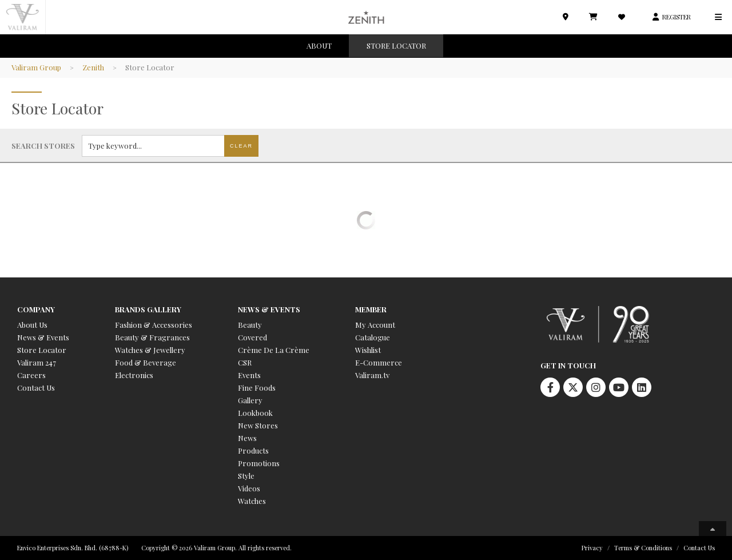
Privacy (592, 548)
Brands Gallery (148, 309)
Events (249, 375)
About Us (32, 325)
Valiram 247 (37, 362)
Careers (31, 375)
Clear (241, 146)
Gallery (250, 400)
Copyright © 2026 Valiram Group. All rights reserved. (216, 548)
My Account (375, 325)
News (247, 438)
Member (371, 309)
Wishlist (368, 350)
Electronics (134, 375)
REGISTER (677, 17)
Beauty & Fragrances (152, 337)
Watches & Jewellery (150, 350)
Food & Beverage (146, 362)
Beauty (250, 325)
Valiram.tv (372, 375)
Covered (252, 337)
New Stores (258, 425)
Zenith (93, 67)
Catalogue (373, 337)
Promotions (259, 463)
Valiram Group (36, 67)
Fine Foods (257, 388)
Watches (252, 501)
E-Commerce (379, 362)
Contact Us (36, 388)
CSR (245, 362)
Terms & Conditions (643, 548)
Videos (249, 488)
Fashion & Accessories (154, 325)
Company (36, 309)
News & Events (43, 337)
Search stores (43, 146)
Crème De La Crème (274, 350)
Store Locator (42, 350)
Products (253, 450)
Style (246, 476)
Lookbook (255, 413)
